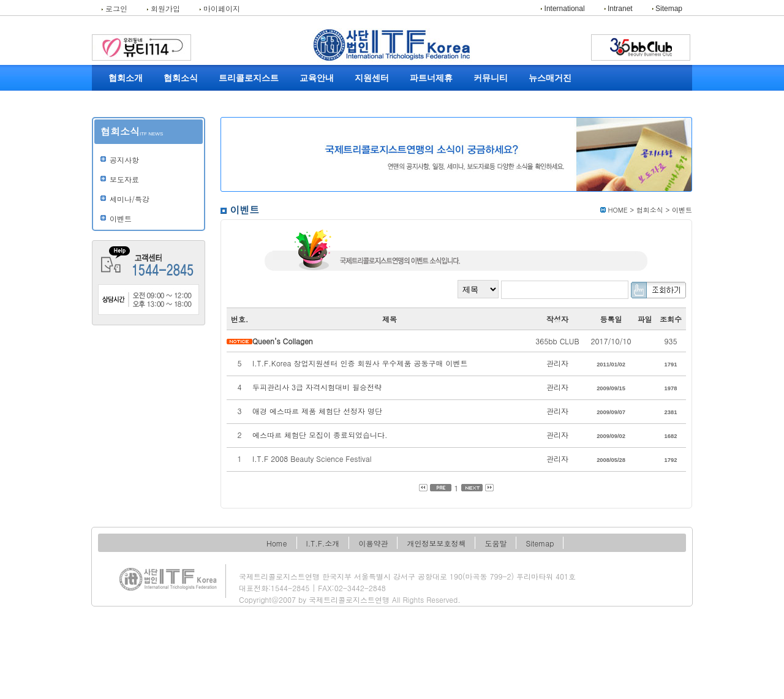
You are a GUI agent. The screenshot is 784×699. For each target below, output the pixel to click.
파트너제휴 (431, 78)
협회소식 (181, 78)
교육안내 (317, 78)
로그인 (115, 8)
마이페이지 (220, 8)
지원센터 (372, 78)
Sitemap (667, 9)
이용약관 (373, 543)
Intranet (619, 9)
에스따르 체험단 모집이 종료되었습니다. (320, 435)
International (563, 9)
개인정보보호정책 (436, 543)
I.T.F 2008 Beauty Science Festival (312, 459)
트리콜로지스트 (249, 78)
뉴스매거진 (550, 78)
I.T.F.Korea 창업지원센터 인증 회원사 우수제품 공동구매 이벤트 (360, 363)
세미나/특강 (130, 199)
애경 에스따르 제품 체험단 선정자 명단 (317, 411)
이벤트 (121, 219)
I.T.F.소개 (323, 543)
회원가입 (164, 8)
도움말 (496, 543)
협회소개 (126, 78)
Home (277, 543)
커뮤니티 (491, 78)
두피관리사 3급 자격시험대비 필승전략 (317, 387)
